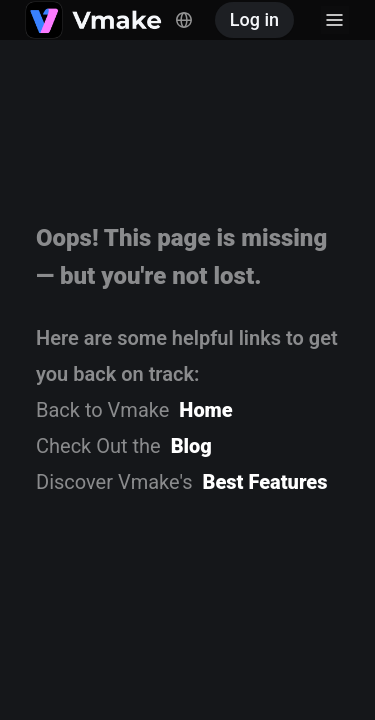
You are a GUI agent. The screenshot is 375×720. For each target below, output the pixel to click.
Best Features (265, 482)
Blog (191, 446)
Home (205, 410)
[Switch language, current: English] (184, 20)
